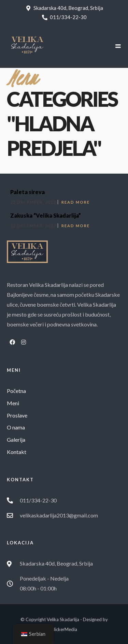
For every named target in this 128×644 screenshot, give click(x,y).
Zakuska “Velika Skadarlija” (46, 215)
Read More (76, 202)
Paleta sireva (27, 192)
